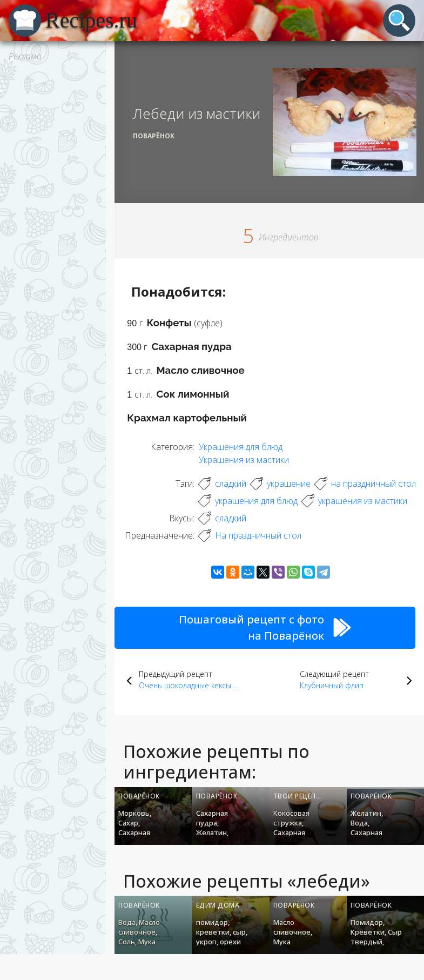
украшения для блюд (256, 501)
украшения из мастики (363, 501)
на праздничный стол (373, 484)
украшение (289, 484)
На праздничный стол (258, 535)
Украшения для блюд (241, 447)
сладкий (231, 484)
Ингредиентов (288, 237)
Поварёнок (154, 136)
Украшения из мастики (244, 460)
